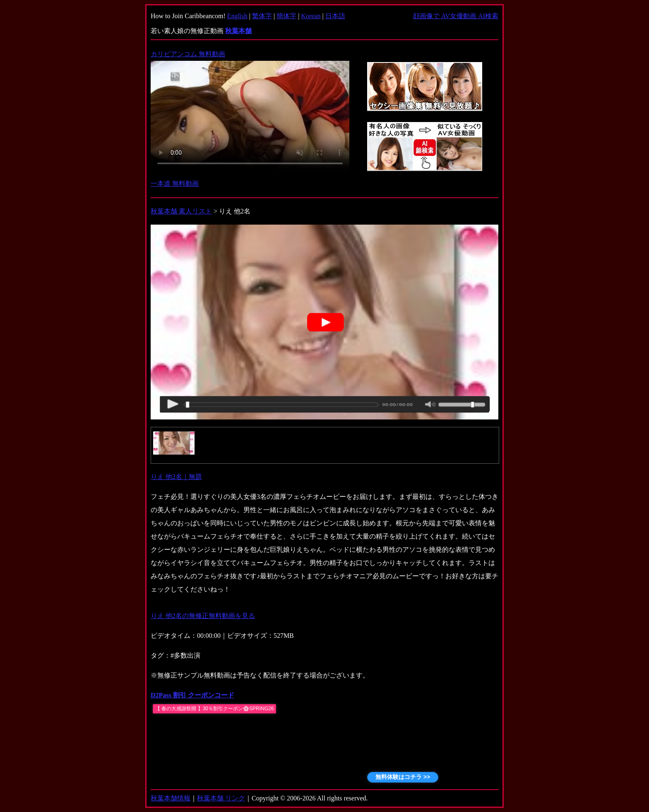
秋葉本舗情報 (171, 798)
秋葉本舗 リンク (221, 798)
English (237, 16)
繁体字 (262, 16)
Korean (311, 16)
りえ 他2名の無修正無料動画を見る (203, 616)
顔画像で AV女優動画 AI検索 (456, 16)
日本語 (335, 16)
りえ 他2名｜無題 (176, 477)
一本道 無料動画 (175, 183)
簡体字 (286, 16)
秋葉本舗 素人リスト (181, 211)
